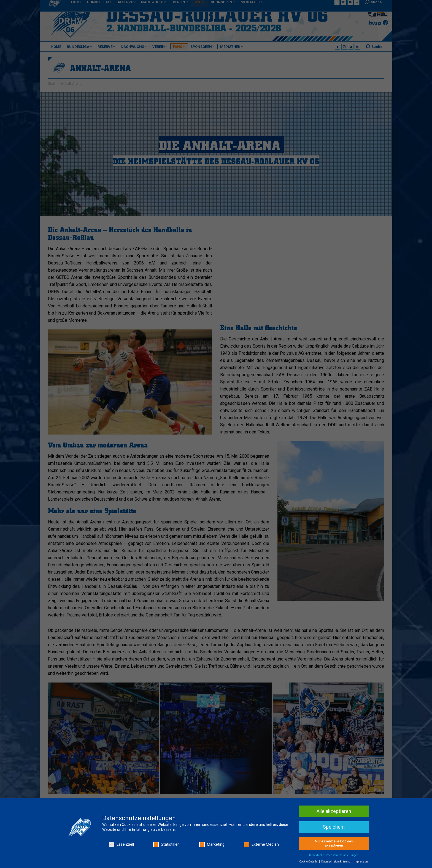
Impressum (361, 862)
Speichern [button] (334, 827)
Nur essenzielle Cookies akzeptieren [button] (334, 843)
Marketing (212, 844)
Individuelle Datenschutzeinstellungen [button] (334, 855)
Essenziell (121, 844)
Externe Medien (261, 844)
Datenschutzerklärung (336, 862)
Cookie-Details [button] (309, 862)
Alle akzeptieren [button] (334, 811)
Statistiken (166, 844)
